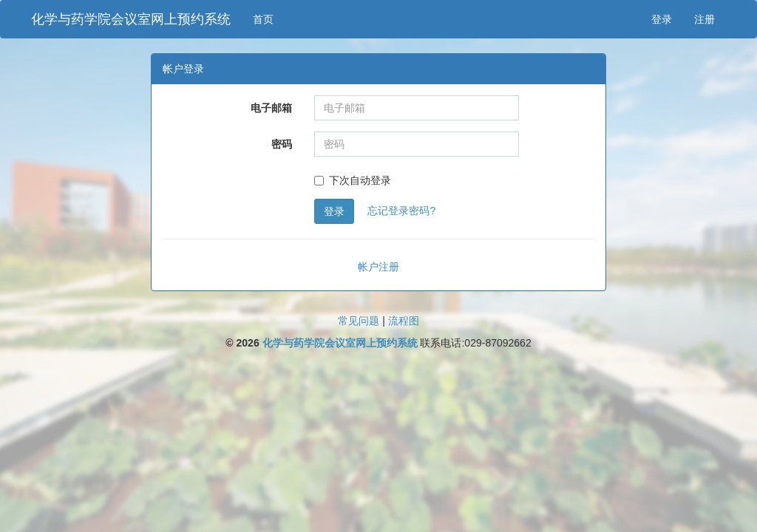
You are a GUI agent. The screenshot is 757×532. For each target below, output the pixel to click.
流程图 (404, 321)
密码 (282, 144)
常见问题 (359, 321)
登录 (662, 19)
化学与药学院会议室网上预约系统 (131, 19)
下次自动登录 (353, 180)
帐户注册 (378, 267)
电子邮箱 (271, 108)
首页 (263, 19)
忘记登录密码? (401, 211)
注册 (705, 19)
